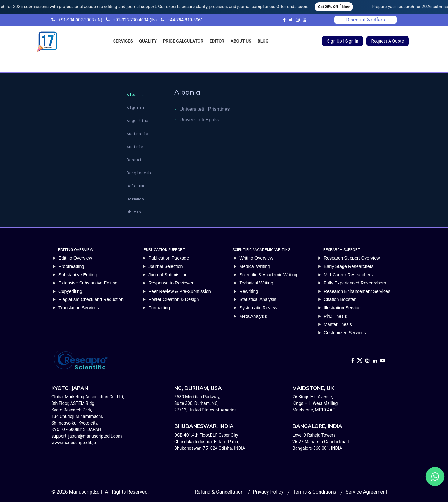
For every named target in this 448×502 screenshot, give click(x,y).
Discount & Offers (365, 20)
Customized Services (345, 333)
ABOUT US (241, 41)
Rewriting (249, 291)
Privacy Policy (268, 492)
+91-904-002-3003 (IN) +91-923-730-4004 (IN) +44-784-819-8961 (127, 20)
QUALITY (148, 41)
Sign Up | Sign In (343, 41)
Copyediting (70, 291)
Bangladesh (139, 173)
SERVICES (123, 41)
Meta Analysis (253, 316)
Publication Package (169, 258)
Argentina (138, 120)
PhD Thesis (335, 316)
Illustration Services (343, 308)
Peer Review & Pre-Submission (180, 291)
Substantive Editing (78, 275)
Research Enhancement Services (357, 291)
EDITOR (217, 41)
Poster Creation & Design (174, 299)
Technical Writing (256, 283)
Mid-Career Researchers (348, 275)
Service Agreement (366, 492)
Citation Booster (340, 299)
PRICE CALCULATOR (183, 41)
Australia (138, 134)
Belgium (135, 186)
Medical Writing (254, 266)
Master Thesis (338, 324)
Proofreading (71, 266)
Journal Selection (166, 266)
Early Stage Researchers (349, 266)
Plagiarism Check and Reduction (91, 299)
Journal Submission (168, 275)
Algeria (135, 107)
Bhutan (134, 212)
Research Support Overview (352, 258)
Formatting (159, 308)
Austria (135, 147)
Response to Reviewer (171, 283)
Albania (135, 94)
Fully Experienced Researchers (355, 283)
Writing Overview (256, 258)
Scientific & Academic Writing (268, 275)
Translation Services (79, 308)
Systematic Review (258, 308)
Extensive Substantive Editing (88, 283)
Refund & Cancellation (219, 492)
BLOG (263, 41)
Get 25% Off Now (344, 6)
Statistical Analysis (258, 299)
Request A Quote (388, 41)
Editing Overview (75, 258)
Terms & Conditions (315, 492)
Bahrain (135, 160)
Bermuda (135, 199)
